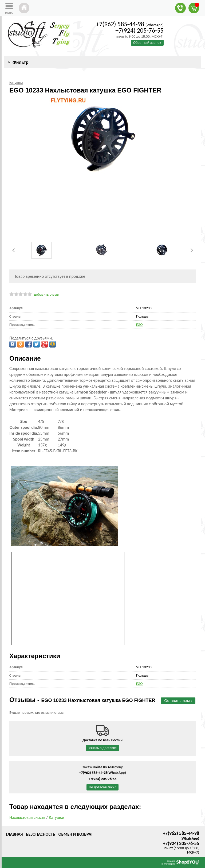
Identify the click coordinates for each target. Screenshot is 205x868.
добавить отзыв (46, 294)
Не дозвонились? (103, 787)
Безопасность (40, 834)
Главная (14, 834)
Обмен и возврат (76, 834)
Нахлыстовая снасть (27, 817)
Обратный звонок (147, 43)
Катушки (56, 817)
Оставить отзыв (178, 701)
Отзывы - (82, 700)
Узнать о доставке (102, 748)
